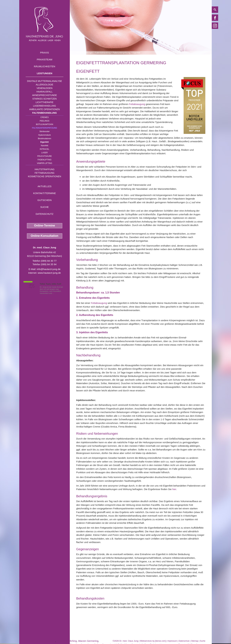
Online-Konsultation (45, 236)
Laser (45, 153)
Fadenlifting (44, 160)
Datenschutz (45, 214)
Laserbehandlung (45, 106)
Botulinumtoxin (45, 124)
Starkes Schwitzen (45, 99)
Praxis (45, 53)
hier (174, 489)
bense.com (160, 641)
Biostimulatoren (45, 139)
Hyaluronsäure (44, 135)
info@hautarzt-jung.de (49, 269)
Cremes (45, 117)
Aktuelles (45, 186)
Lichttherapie (44, 102)
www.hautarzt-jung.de (49, 273)
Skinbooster (45, 131)
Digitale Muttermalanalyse (45, 81)
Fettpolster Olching (67, 641)
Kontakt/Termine (45, 193)
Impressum (172, 641)
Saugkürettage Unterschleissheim (37, 641)
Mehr (57, 293)
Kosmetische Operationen (45, 176)
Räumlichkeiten (45, 66)
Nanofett (45, 146)
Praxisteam (45, 59)
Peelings (44, 121)
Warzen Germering (88, 641)
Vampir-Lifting (45, 163)
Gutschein (44, 200)
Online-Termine (45, 226)
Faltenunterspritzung (44, 128)
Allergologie (45, 85)
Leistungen (45, 73)
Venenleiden (45, 88)
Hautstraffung (45, 169)
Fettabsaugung (45, 173)
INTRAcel (45, 149)
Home (79, 53)
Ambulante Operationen (44, 109)
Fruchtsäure (45, 156)
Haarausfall (44, 92)
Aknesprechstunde (44, 95)
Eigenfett (45, 142)
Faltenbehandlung (45, 113)
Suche (45, 207)
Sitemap (195, 641)
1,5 (31, 286)
